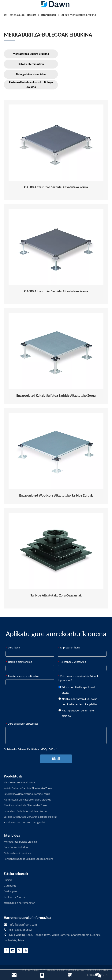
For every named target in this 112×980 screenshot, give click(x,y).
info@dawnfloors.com (23, 925)
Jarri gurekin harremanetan (19, 903)
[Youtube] (26, 950)
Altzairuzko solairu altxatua (19, 782)
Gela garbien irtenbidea (31, 74)
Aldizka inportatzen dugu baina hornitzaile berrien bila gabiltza (78, 702)
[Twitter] (19, 950)
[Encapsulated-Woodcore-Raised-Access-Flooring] (56, 451)
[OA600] (56, 247)
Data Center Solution (31, 64)
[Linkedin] (13, 950)
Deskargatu (10, 891)
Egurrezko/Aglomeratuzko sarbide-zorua (27, 794)
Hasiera (8, 880)
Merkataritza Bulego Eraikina (31, 54)
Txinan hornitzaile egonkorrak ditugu (77, 690)
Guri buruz (10, 886)
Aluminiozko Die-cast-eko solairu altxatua (27, 800)
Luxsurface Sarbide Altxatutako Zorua (25, 811)
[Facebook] (6, 950)
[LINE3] (9, 41)
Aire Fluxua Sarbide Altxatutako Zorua (25, 805)
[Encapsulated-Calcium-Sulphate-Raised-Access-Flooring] (56, 351)
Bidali (56, 759)
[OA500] (56, 143)
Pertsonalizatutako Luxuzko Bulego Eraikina (31, 85)
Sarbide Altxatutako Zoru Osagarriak (24, 822)
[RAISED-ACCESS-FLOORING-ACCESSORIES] (56, 551)
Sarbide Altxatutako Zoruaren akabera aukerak (30, 817)
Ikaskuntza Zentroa (15, 897)
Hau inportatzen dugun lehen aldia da (77, 713)
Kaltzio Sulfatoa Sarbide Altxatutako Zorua (28, 788)
